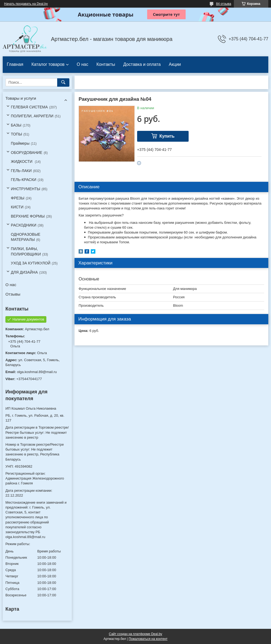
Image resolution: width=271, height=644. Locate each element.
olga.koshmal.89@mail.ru (37, 372)
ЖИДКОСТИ (22, 161)
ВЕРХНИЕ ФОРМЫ (28, 216)
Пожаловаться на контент (148, 639)
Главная (15, 64)
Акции (175, 64)
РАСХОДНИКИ (24, 225)
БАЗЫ (16, 125)
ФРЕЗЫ (18, 198)
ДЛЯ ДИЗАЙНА (24, 272)
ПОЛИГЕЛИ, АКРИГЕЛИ (32, 116)
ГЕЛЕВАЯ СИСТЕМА (29, 107)
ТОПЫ (16, 134)
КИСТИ (17, 207)
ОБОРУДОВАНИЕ (27, 153)
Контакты (106, 64)
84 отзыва (224, 4)
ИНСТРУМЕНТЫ (25, 189)
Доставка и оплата (142, 64)
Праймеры (20, 143)
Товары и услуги (21, 98)
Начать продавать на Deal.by (26, 4)
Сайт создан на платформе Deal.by (136, 634)
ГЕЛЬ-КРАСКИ (24, 180)
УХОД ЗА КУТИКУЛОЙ (31, 263)
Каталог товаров (48, 64)
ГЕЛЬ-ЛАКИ (21, 171)
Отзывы (13, 294)
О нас (83, 64)
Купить (167, 136)
